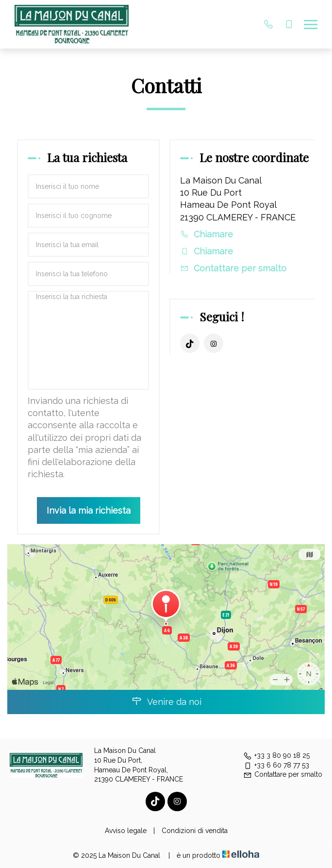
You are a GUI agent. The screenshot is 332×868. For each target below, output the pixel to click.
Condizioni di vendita (195, 831)
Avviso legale (126, 831)
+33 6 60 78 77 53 (276, 765)
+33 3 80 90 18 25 (276, 755)
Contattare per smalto (240, 268)
